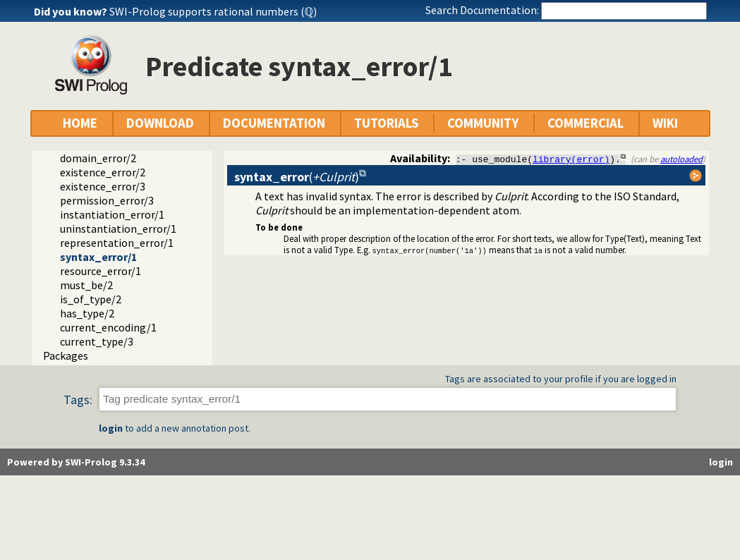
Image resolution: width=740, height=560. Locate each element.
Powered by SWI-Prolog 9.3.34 (76, 462)
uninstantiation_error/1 (118, 229)
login (111, 428)
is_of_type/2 (91, 299)
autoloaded (681, 159)
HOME (80, 123)
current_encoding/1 (108, 327)
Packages (66, 355)
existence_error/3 (103, 186)
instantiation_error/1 (112, 214)
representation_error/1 (117, 243)
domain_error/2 (98, 158)
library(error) (571, 159)
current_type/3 (97, 341)
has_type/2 (87, 313)
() (297, 177)
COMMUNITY (483, 123)
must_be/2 (86, 285)
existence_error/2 (103, 172)
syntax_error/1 (98, 257)
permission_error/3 (107, 200)
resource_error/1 (101, 271)
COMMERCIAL (586, 123)
